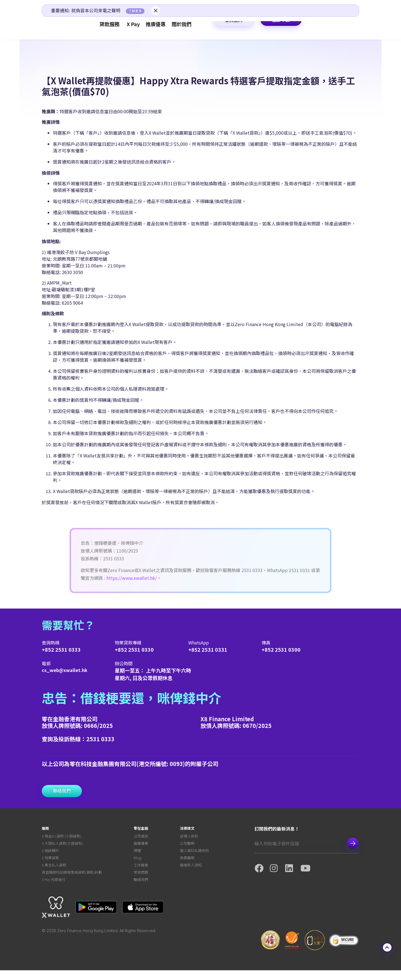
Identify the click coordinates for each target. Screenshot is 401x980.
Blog (137, 863)
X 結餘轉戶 (50, 854)
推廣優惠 (141, 845)
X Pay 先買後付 (54, 889)
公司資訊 (141, 837)
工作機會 (141, 871)
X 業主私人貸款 (54, 871)
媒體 (137, 854)
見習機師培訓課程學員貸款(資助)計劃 (72, 880)
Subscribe (353, 843)
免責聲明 (187, 863)
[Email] (298, 843)
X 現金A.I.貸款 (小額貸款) (62, 837)
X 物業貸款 (50, 863)
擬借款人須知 (191, 871)
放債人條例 (189, 837)
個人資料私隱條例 (194, 854)
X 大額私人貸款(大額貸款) (62, 845)
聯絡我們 (141, 889)
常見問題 (141, 880)
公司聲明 (187, 845)
